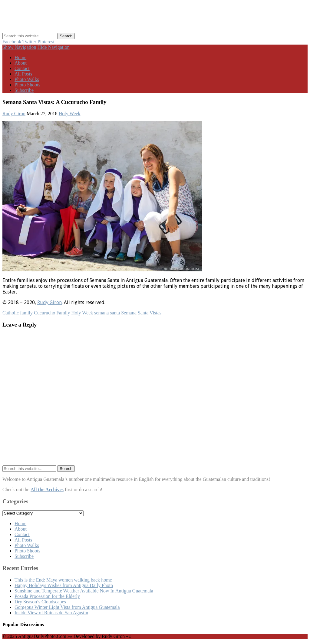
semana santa (107, 313)
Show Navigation (19, 47)
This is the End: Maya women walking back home (63, 580)
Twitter (29, 42)
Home (20, 57)
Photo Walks (27, 79)
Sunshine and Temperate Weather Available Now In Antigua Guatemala (84, 591)
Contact (22, 68)
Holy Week (70, 114)
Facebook (12, 42)
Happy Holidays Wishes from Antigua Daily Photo (64, 585)
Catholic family (18, 313)
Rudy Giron (14, 114)
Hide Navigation (54, 47)
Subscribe (24, 90)
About (21, 63)
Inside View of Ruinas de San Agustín (51, 613)
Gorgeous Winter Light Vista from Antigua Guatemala (67, 607)
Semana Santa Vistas (141, 313)
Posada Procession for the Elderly (47, 596)
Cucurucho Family (52, 313)
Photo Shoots (27, 85)
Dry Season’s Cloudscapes (40, 602)
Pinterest (46, 42)
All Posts (23, 74)
